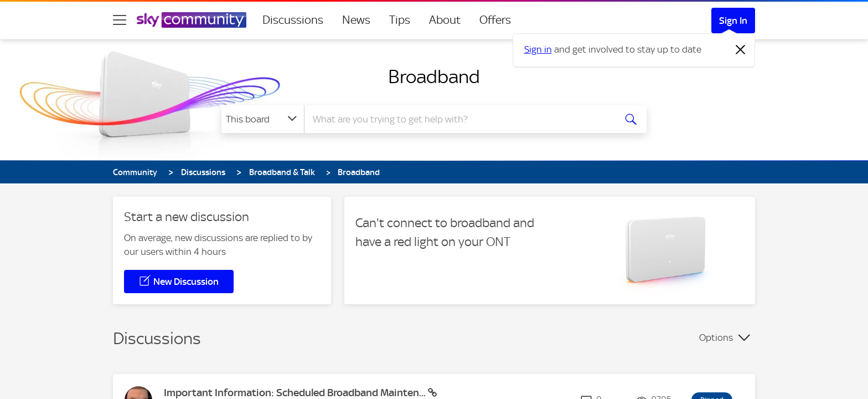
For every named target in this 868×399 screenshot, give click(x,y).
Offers (495, 20)
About (445, 20)
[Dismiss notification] (741, 50)
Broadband (434, 76)
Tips (400, 20)
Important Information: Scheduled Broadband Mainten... (296, 393)
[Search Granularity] (263, 119)
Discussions (293, 20)
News (356, 20)
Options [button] (716, 337)
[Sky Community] (192, 20)
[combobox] (458, 119)
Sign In (733, 21)
